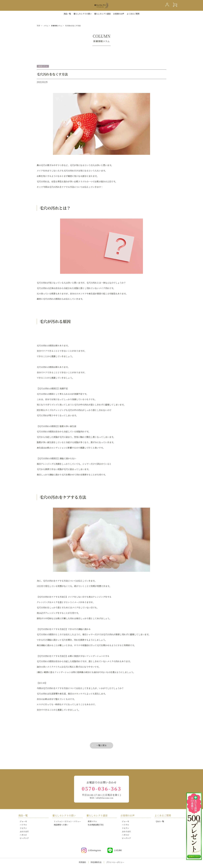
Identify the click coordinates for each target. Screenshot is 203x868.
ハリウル (23, 825)
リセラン (23, 828)
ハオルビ (23, 835)
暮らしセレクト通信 (102, 14)
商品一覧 (67, 14)
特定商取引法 (96, 862)
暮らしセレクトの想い (64, 815)
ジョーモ (23, 821)
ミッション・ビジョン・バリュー (67, 821)
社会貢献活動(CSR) (96, 825)
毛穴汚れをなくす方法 (73, 26)
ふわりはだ (24, 831)
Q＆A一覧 (160, 821)
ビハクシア (24, 838)
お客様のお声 (119, 14)
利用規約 (82, 862)
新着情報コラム (57, 26)
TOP (38, 26)
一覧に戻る (102, 745)
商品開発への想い (61, 825)
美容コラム (92, 821)
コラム (46, 26)
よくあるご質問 (133, 14)
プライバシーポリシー (115, 862)
